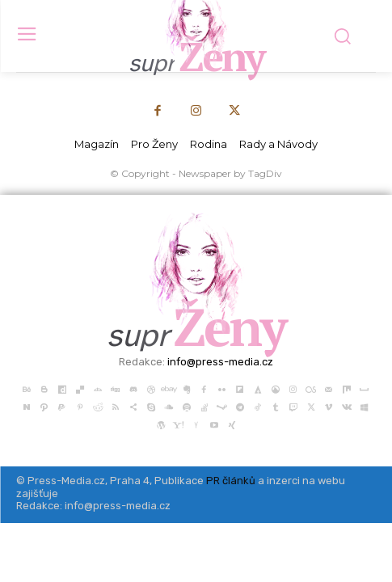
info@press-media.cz (220, 362)
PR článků (231, 481)
